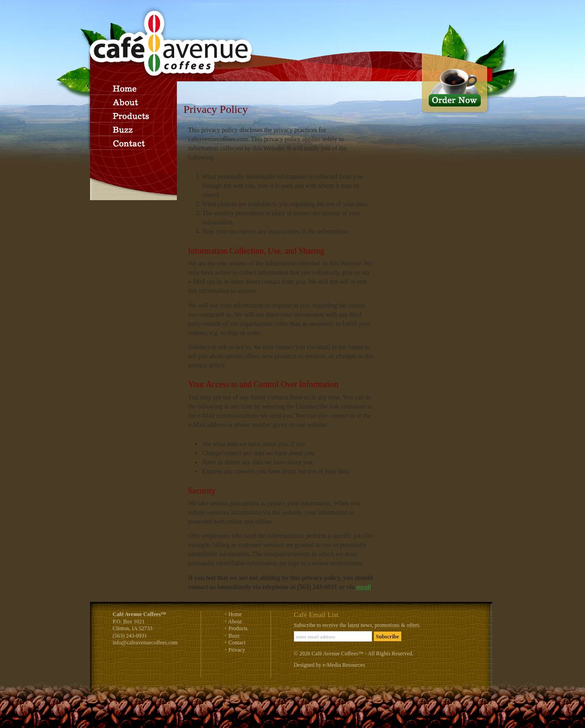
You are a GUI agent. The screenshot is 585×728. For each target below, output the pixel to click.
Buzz (234, 636)
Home (235, 614)
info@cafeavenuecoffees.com (145, 643)
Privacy (237, 650)
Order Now (456, 84)
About (235, 622)
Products (238, 628)
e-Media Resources (344, 665)
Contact (237, 643)
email (364, 587)
